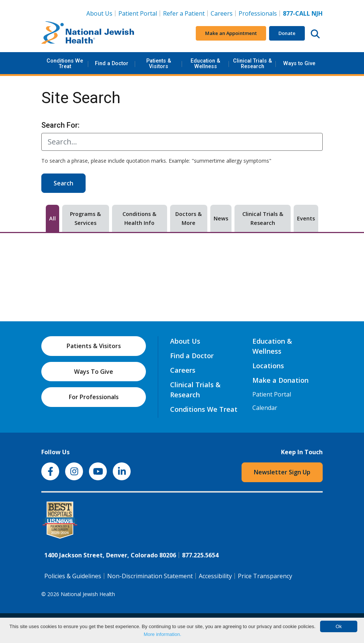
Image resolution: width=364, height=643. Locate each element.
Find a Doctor (112, 63)
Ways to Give (299, 63)
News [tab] (221, 218)
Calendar (265, 408)
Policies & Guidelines (73, 576)
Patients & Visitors (159, 63)
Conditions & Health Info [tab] (139, 218)
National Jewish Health (88, 594)
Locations (268, 366)
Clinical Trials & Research (253, 63)
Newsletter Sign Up (282, 472)
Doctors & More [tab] (189, 218)
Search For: (60, 125)
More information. (162, 634)
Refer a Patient (184, 13)
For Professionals (94, 397)
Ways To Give (94, 372)
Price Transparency (265, 576)
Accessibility (215, 576)
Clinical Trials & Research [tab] (263, 218)
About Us (99, 13)
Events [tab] (306, 218)
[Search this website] (315, 34)
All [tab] (52, 218)
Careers (223, 13)
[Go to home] (88, 34)
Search (63, 183)
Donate (287, 33)
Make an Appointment (231, 33)
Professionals (258, 13)
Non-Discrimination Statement (150, 576)
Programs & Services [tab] (85, 218)
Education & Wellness (205, 63)
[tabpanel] (182, 250)
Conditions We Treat (65, 63)
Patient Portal (138, 13)
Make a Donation (280, 380)
